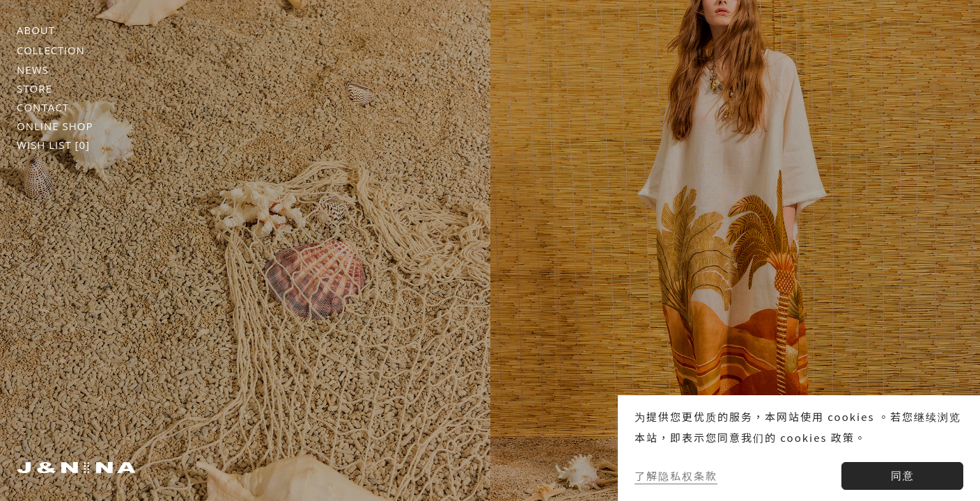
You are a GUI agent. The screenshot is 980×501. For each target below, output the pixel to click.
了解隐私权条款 (676, 476)
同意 (903, 476)
